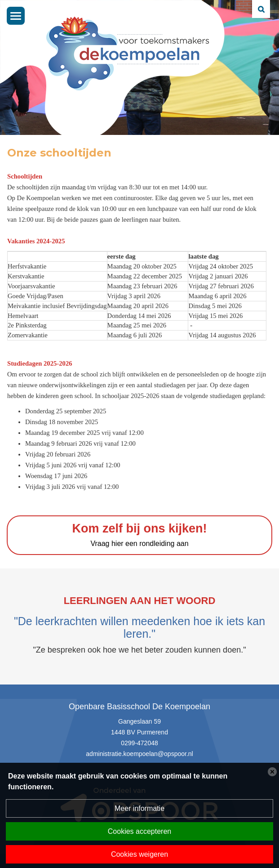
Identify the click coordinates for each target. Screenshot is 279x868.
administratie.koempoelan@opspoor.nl (139, 754)
